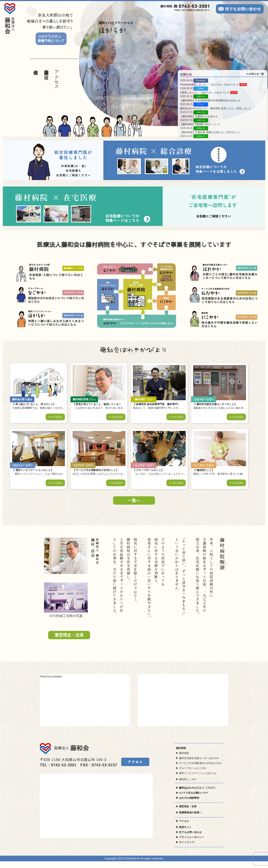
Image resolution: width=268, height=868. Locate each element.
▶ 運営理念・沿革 (186, 806)
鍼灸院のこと (204, 470)
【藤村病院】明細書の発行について (200, 124)
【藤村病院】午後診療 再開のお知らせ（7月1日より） (211, 132)
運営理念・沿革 (69, 635)
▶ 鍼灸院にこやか (186, 779)
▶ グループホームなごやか (191, 768)
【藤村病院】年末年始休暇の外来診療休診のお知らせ (210, 100)
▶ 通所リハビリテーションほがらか (196, 773)
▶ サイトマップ (185, 842)
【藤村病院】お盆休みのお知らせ (199, 116)
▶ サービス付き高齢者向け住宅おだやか (199, 763)
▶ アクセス (182, 821)
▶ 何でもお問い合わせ (189, 832)
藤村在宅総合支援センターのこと (215, 404)
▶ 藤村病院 (182, 753)
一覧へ (134, 500)
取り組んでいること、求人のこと (34, 404)
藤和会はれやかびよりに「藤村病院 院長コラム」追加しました (216, 108)
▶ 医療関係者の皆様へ (189, 813)
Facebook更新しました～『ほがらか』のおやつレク (210, 85)
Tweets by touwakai (51, 676)
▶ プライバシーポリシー (190, 837)
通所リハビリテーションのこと (33, 470)
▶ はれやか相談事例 (187, 798)
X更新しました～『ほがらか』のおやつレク (205, 93)
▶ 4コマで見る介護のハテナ (192, 793)
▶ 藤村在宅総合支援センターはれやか (198, 758)
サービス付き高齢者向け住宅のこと (96, 470)
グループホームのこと (148, 470)
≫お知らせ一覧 (255, 74)
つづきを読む (55, 417)
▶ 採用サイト (184, 827)
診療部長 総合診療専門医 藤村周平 (156, 404)
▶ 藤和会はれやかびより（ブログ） (196, 788)
